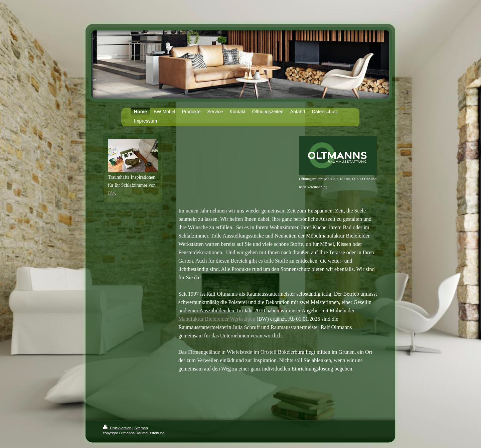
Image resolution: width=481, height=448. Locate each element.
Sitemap (141, 428)
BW (111, 193)
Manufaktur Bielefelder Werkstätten (217, 319)
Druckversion (118, 428)
